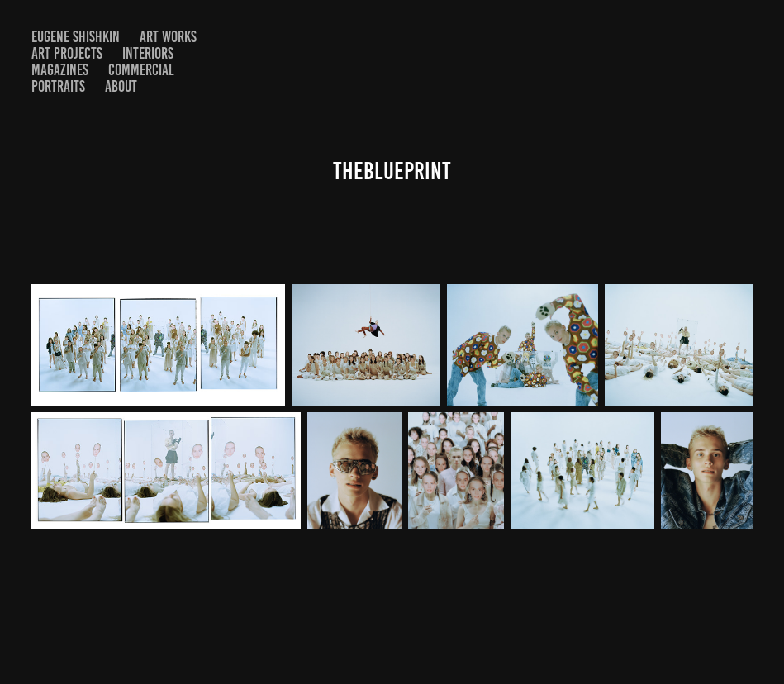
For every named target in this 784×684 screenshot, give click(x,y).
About (121, 86)
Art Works (168, 37)
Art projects (67, 53)
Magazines (60, 70)
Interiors (148, 53)
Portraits (58, 86)
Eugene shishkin (76, 37)
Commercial (141, 70)
